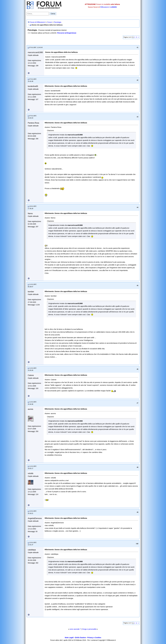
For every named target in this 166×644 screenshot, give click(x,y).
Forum (50, 22)
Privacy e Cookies (94, 638)
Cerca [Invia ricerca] (53, 14)
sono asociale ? (75, 629)
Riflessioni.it (105, 7)
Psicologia (58, 22)
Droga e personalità (89, 629)
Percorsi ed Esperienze (67, 33)
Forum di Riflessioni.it (38, 22)
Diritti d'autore (80, 638)
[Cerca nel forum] (38, 14)
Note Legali (69, 638)
